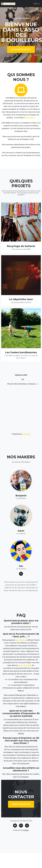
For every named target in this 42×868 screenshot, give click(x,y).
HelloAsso (26, 434)
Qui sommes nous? (21, 49)
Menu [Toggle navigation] (37, 4)
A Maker (26, 830)
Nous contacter (21, 804)
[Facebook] (21, 826)
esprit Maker (30, 117)
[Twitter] (15, 826)
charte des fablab (25, 665)
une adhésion (21, 640)
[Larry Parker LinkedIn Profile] (21, 574)
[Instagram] (27, 826)
